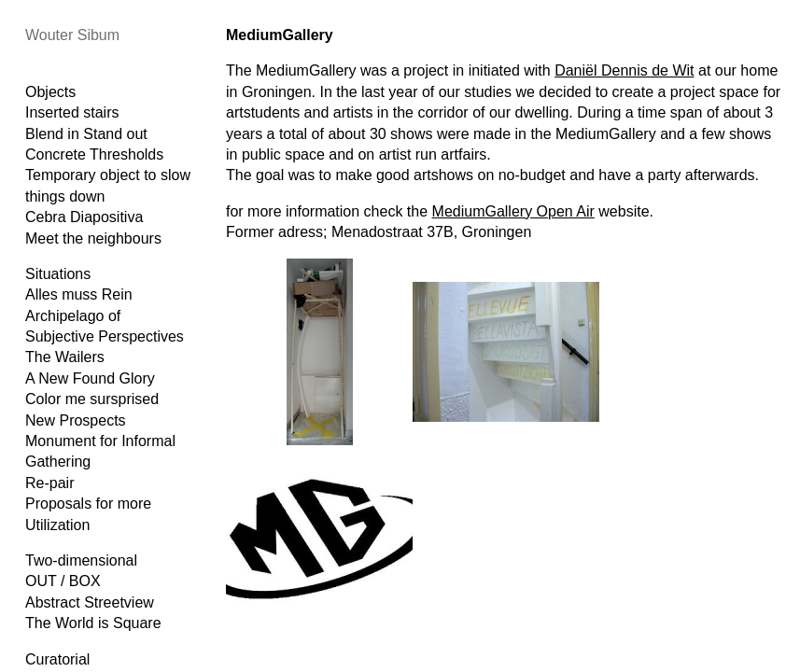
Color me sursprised (92, 399)
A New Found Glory (90, 378)
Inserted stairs (72, 112)
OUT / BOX (63, 581)
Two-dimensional (81, 560)
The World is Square (93, 623)
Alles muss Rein (79, 294)
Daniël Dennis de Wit (624, 70)
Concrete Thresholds (94, 154)
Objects (50, 92)
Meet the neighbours (93, 238)
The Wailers (65, 357)
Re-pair (49, 483)
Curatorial (57, 659)
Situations (58, 274)
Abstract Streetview (90, 602)
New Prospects (76, 420)
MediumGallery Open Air (513, 211)
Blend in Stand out (86, 134)
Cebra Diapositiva (84, 217)
